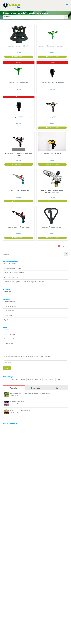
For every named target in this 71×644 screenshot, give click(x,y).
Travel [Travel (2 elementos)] (45, 379)
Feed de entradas (9, 334)
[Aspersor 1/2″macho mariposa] (52, 215)
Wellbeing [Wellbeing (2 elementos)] (52, 379)
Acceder (6, 330)
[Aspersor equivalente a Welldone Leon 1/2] (52, 34)
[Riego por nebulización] (7, 402)
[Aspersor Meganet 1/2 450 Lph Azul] (52, 71)
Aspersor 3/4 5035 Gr (52, 117)
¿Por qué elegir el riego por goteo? (14, 273)
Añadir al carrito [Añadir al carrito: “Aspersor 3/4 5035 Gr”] (52, 128)
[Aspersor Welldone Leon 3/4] (19, 71)
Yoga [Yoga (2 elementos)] (58, 379)
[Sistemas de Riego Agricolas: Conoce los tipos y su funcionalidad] (7, 393)
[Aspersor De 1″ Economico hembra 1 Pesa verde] (19, 142)
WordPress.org (8, 343)
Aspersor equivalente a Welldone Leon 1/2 (52, 46)
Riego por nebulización (11, 277)
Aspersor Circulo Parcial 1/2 (52, 154)
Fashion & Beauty (9, 302)
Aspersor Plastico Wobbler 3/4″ (19, 46)
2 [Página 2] (61, 246)
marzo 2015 (7, 292)
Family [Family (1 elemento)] (6, 379)
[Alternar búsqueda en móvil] (64, 5)
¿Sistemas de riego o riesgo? (13, 268)
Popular (14, 388)
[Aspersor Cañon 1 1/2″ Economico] (19, 215)
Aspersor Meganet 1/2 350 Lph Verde (19, 117)
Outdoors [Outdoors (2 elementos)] (30, 379)
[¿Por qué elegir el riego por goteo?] (7, 411)
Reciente (35, 388)
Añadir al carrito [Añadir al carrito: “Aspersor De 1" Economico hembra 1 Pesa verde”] (19, 164)
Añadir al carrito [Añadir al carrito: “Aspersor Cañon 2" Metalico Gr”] (19, 201)
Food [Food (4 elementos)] (18, 379)
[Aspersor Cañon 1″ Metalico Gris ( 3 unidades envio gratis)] (52, 178)
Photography (8, 315)
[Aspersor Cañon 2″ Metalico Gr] (19, 178)
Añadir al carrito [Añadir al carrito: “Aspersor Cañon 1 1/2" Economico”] (19, 238)
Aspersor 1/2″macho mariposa (52, 227)
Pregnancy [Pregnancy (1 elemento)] (38, 379)
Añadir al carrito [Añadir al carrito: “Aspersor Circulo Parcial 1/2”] (52, 164)
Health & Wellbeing (10, 306)
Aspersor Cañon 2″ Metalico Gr (19, 190)
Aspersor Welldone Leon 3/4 (19, 83)
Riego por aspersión (10, 264)
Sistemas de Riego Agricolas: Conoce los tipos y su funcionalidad (24, 282)
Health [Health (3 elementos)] (23, 379)
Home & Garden (9, 311)
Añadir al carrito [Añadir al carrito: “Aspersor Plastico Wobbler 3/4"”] (19, 57)
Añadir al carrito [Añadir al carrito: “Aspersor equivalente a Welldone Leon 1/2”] (52, 57)
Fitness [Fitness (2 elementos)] (12, 379)
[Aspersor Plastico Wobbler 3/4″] (19, 34)
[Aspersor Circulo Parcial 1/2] (52, 142)
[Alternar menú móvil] (67, 5)
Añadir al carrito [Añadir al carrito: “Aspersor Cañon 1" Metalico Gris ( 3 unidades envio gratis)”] (52, 201)
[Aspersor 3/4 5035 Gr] (52, 105)
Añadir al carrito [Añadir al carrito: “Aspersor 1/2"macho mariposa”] (52, 238)
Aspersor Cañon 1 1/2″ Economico (19, 227)
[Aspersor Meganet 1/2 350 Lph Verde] (19, 105)
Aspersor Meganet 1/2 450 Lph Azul (52, 83)
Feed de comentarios (10, 339)
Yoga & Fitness (8, 320)
